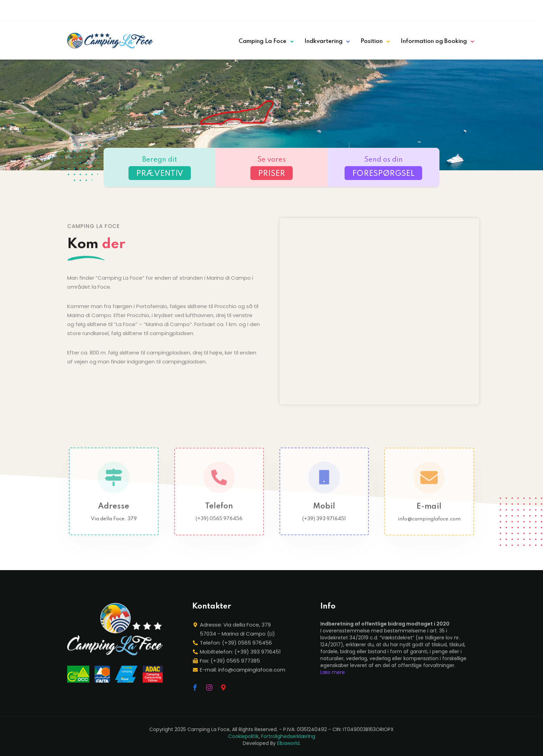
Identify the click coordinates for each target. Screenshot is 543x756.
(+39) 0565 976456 (219, 524)
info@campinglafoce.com (429, 525)
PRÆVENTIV (160, 174)
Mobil (324, 512)
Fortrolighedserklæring (288, 736)
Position (372, 41)
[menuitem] (422, 9)
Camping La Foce (262, 41)
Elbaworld (288, 743)
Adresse (114, 512)
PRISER (271, 174)
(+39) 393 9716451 (324, 524)
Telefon (219, 512)
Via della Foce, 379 (114, 524)
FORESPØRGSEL (383, 174)
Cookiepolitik (243, 736)
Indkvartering (323, 41)
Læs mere (333, 672)
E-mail (429, 512)
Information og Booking (434, 41)
